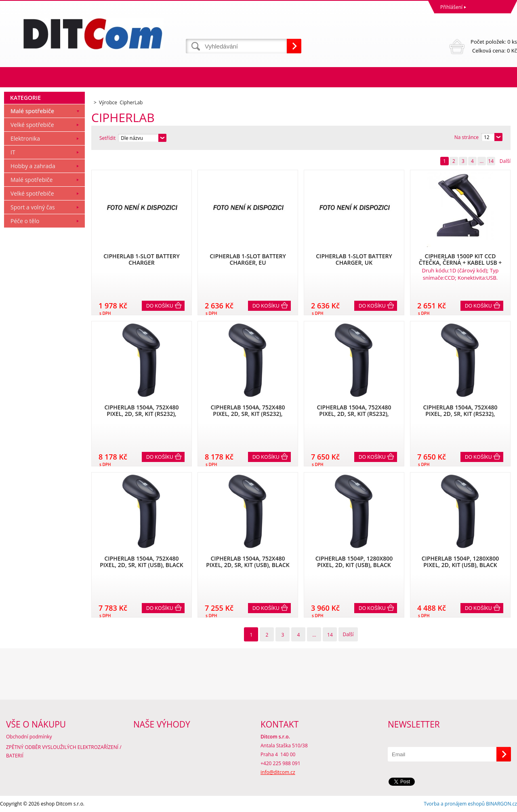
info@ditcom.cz (278, 772)
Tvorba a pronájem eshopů (454, 804)
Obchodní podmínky (29, 737)
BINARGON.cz (501, 804)
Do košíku (160, 306)
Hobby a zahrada (33, 166)
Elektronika (25, 138)
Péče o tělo (25, 221)
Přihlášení (451, 7)
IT (13, 152)
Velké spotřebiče (32, 125)
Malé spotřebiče (32, 111)
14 (491, 161)
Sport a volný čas (33, 207)
